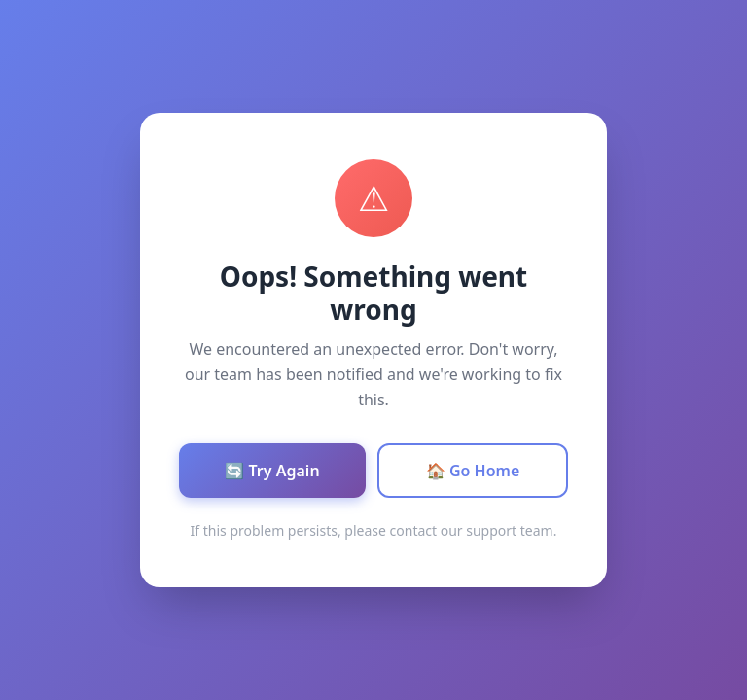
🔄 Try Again (272, 471)
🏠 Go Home (473, 471)
